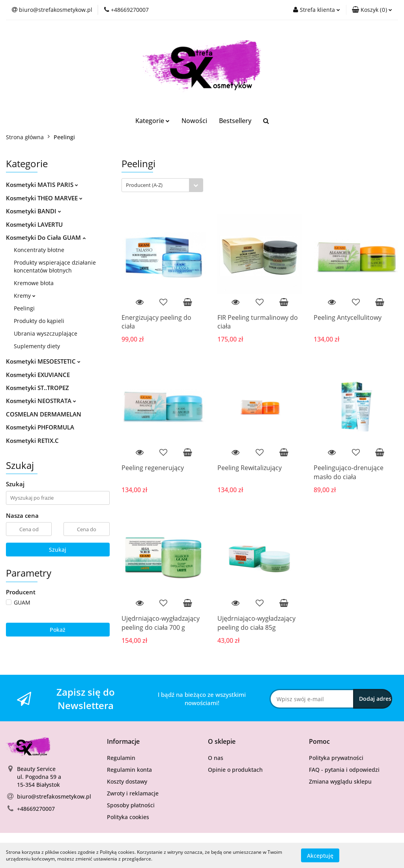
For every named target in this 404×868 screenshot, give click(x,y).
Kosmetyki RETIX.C (32, 441)
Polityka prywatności (336, 758)
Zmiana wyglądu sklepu (340, 781)
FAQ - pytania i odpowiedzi (344, 770)
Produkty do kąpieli (39, 321)
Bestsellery (235, 121)
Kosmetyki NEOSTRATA (41, 401)
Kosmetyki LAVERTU (34, 224)
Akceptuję (320, 855)
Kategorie (152, 121)
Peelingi (24, 308)
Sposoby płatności (131, 805)
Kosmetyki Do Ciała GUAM (46, 237)
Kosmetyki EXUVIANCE (38, 375)
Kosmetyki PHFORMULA (40, 427)
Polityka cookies (128, 817)
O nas (216, 758)
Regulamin (121, 758)
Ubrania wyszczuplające (46, 333)
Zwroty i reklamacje (133, 793)
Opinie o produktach (235, 770)
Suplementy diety (37, 346)
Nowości (194, 121)
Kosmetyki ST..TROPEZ (37, 388)
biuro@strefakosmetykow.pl (54, 796)
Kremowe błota (34, 283)
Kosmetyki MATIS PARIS (42, 185)
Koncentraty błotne (39, 250)
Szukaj (58, 550)
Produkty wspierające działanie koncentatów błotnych (55, 266)
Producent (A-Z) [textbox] (144, 185)
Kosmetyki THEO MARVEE (44, 198)
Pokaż (58, 630)
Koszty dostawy (127, 781)
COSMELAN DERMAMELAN (44, 414)
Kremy (25, 296)
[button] (372, 10)
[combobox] (162, 185)
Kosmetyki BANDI (34, 211)
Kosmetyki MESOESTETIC (43, 361)
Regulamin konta (129, 770)
